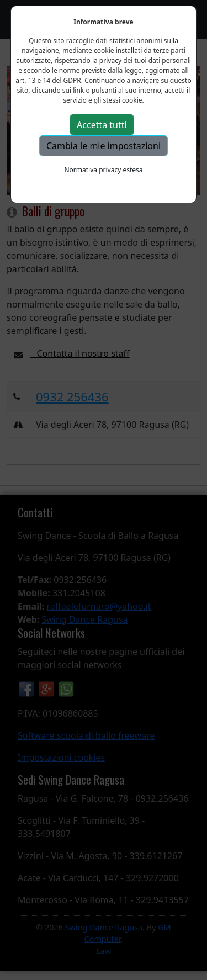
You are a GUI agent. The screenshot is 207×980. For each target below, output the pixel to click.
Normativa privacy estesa (103, 170)
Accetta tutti (102, 125)
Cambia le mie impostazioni (104, 146)
